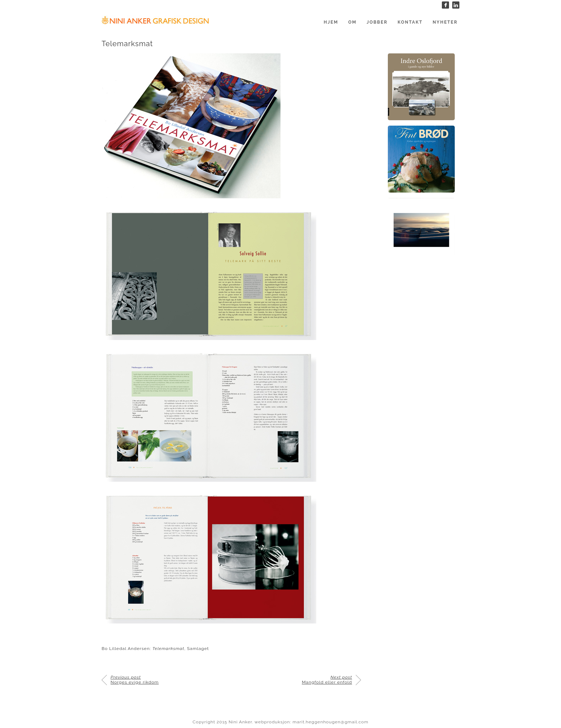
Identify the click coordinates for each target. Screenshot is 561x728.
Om (352, 22)
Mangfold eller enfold (327, 680)
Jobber (377, 22)
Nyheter (445, 22)
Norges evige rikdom (135, 680)
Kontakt (410, 22)
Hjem (331, 22)
